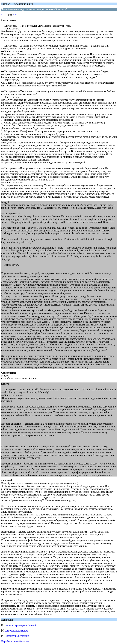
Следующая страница (16, 630)
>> (16, 15)
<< (3, 15)
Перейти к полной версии (15, 641)
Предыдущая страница (17, 636)
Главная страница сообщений (21, 625)
